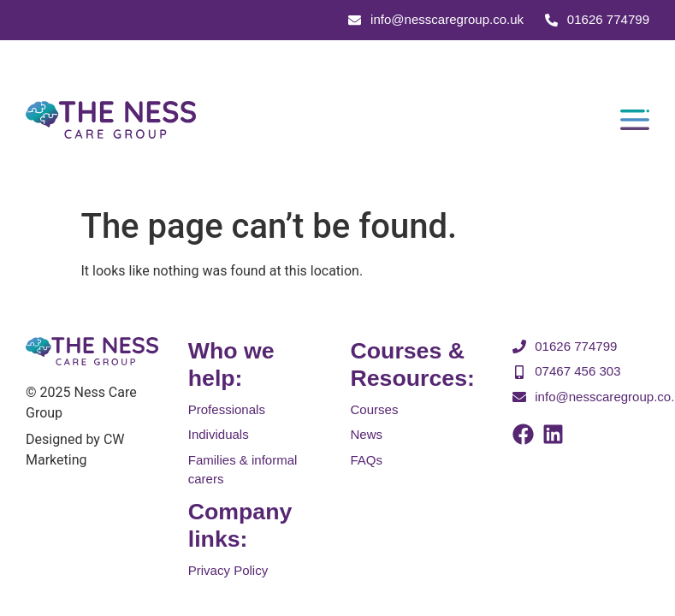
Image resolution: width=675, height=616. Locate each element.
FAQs (367, 460)
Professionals (227, 409)
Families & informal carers (243, 470)
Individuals (219, 435)
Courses (375, 409)
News (367, 435)
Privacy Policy (228, 570)
